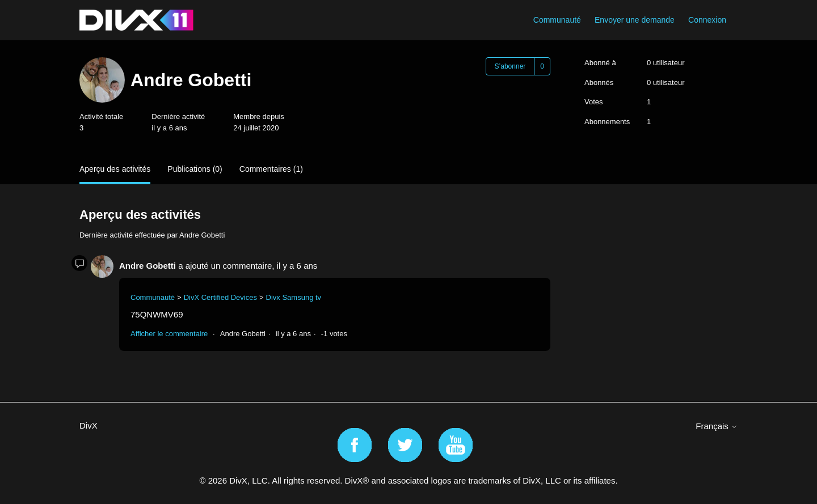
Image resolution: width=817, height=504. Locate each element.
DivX (89, 425)
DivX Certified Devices (220, 297)
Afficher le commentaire (169, 334)
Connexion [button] (707, 20)
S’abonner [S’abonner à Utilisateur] (510, 66)
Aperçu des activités (115, 169)
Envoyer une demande (635, 20)
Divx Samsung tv (294, 297)
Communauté (557, 20)
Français (717, 426)
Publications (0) (195, 169)
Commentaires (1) (271, 169)
